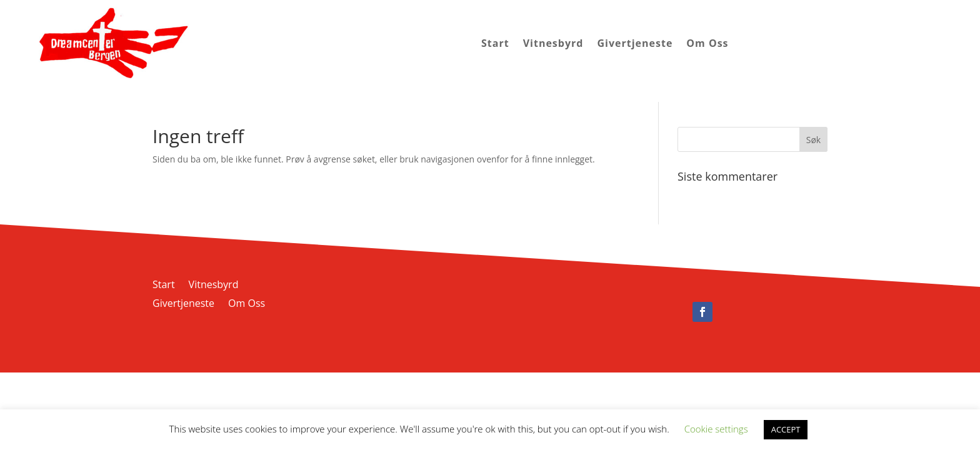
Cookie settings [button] (716, 429)
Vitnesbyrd (553, 43)
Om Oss (707, 43)
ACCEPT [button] (786, 429)
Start (495, 43)
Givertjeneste (635, 43)
